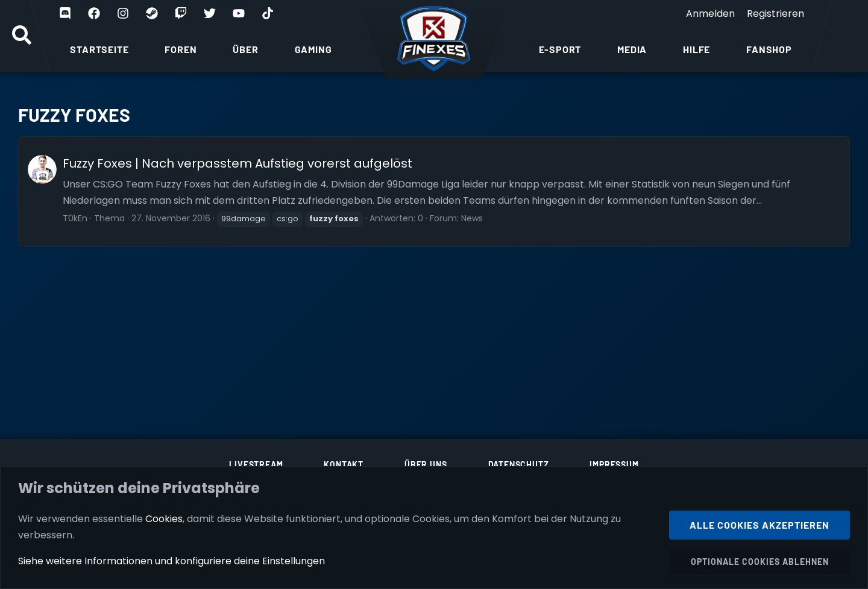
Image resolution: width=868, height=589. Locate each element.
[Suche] (22, 36)
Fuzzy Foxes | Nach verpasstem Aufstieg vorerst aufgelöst (237, 163)
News (472, 218)
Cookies (164, 518)
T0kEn (75, 218)
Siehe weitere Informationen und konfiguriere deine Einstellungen (171, 561)
